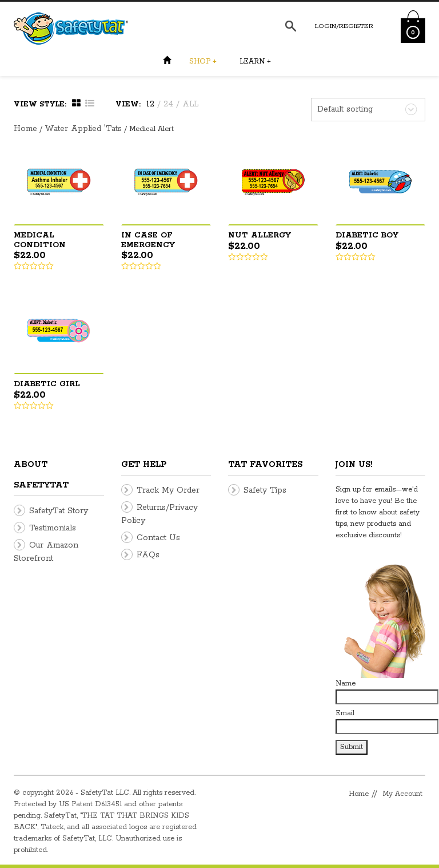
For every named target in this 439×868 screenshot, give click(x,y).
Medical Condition (40, 240)
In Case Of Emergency (148, 240)
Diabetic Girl (47, 384)
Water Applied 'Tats (83, 129)
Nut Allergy (260, 235)
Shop (203, 62)
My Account (402, 794)
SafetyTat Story (59, 511)
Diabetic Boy (367, 235)
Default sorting (345, 109)
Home (25, 129)
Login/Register (344, 26)
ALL (190, 104)
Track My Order (168, 490)
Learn (255, 62)
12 (150, 104)
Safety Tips (265, 490)
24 (168, 104)
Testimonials (53, 528)
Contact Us (158, 538)
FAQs (148, 555)
